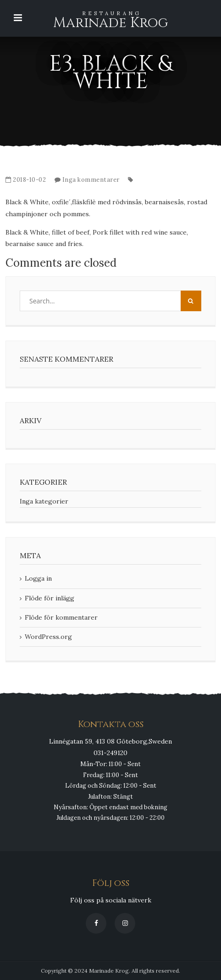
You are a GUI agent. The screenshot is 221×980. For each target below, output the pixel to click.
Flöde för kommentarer (61, 617)
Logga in (38, 578)
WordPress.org (48, 637)
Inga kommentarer (91, 180)
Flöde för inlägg (50, 598)
